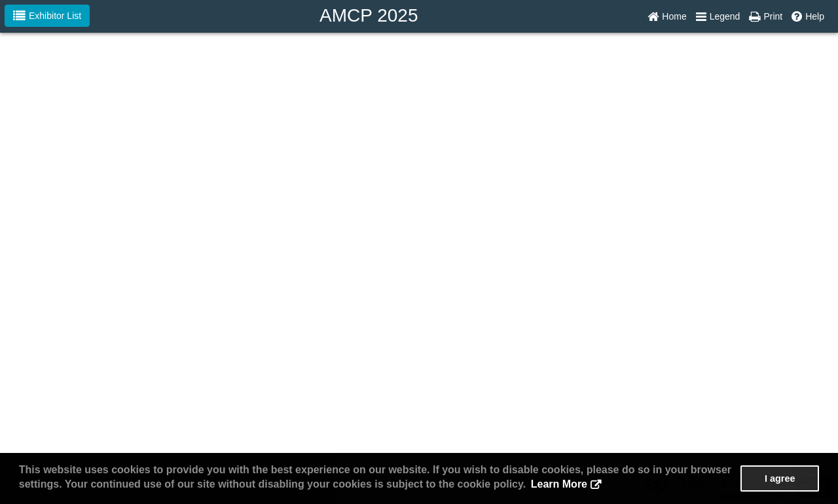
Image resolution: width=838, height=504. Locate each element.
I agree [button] (780, 478)
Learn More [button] (559, 484)
